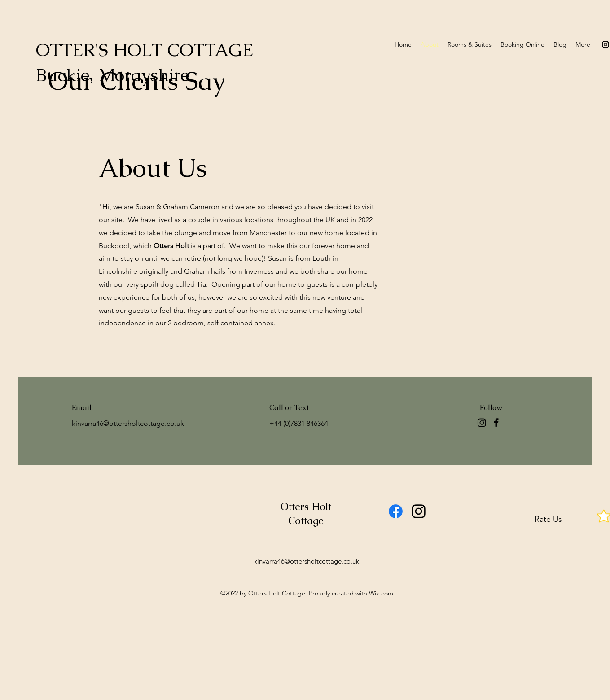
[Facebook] (496, 422)
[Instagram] (482, 422)
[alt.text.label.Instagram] (606, 44)
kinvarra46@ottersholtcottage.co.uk (128, 423)
